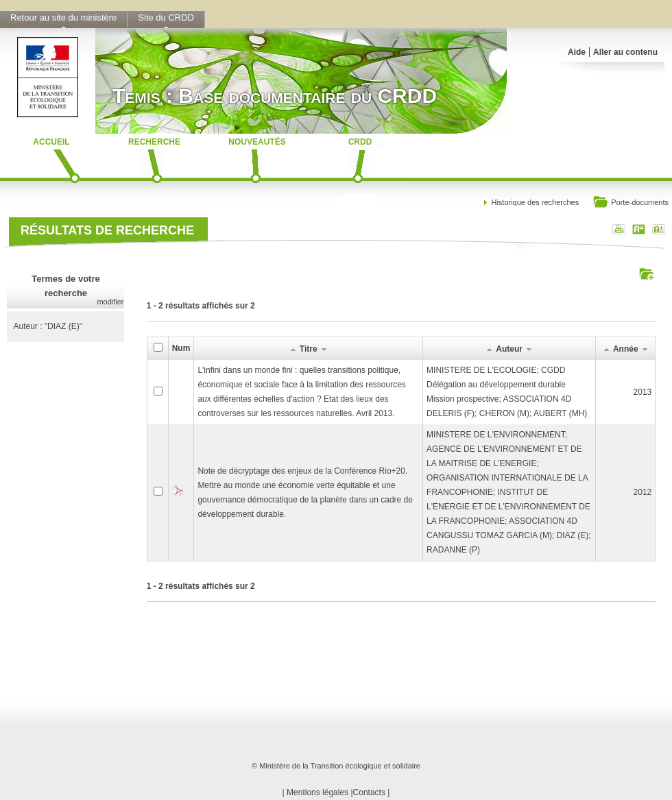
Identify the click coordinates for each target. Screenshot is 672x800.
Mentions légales (317, 792)
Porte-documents (631, 203)
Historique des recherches (535, 202)
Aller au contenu (625, 52)
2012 (643, 492)
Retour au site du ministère (63, 17)
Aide (577, 52)
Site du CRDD (166, 17)
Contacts (369, 792)
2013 (643, 392)
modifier (110, 302)
